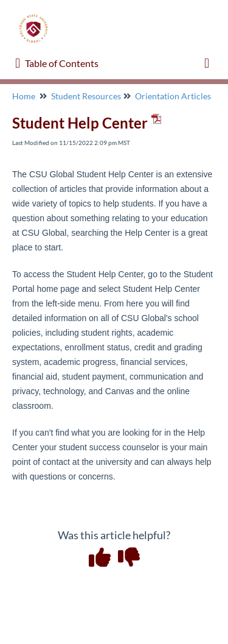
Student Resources (86, 96)
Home (24, 96)
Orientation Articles (173, 96)
